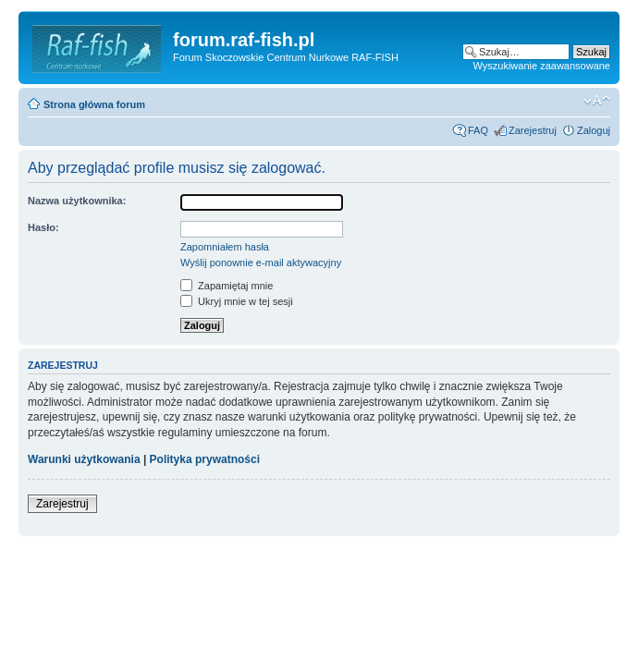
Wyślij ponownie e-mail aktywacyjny (261, 263)
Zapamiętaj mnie (227, 286)
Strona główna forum (94, 104)
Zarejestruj (533, 130)
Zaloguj (594, 130)
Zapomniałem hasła (225, 247)
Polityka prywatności (205, 459)
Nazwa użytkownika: (77, 201)
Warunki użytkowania (84, 459)
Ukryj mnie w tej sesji (237, 301)
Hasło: (43, 227)
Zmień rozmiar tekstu (597, 101)
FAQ (478, 130)
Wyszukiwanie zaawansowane (542, 66)
